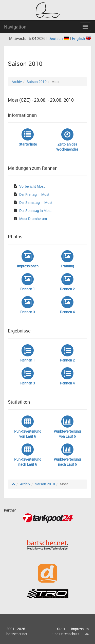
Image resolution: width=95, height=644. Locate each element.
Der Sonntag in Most (35, 211)
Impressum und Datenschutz (71, 631)
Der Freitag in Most (34, 194)
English (82, 38)
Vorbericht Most (32, 186)
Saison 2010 (37, 82)
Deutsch (59, 38)
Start (61, 629)
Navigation (15, 27)
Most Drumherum (33, 219)
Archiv (17, 82)
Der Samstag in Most (36, 202)
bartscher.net (17, 634)
